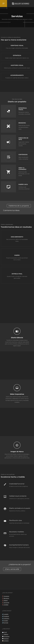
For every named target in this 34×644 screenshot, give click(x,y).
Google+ (6, 621)
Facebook (6, 616)
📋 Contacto (5, 641)
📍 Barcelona (6, 598)
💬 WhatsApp (6, 636)
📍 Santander (6, 603)
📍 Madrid (5, 600)
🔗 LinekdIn (5, 614)
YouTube (6, 623)
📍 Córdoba (5, 605)
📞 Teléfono (5, 634)
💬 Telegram (5, 639)
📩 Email (4, 632)
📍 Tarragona (6, 596)
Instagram (6, 618)
